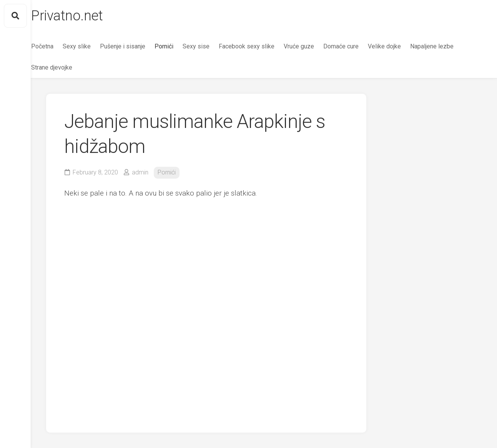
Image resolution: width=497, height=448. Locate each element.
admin (140, 172)
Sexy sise (211, 46)
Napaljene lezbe (447, 46)
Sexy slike (92, 46)
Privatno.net (82, 16)
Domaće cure (356, 46)
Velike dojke (399, 46)
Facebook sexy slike (262, 46)
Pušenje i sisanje (138, 46)
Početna (57, 46)
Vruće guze (314, 46)
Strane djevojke (67, 67)
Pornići (179, 46)
